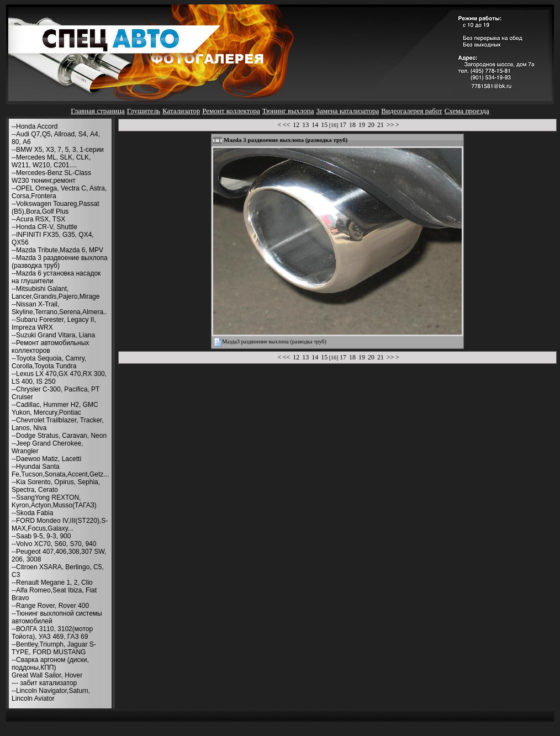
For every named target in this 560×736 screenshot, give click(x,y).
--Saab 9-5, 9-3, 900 (41, 536)
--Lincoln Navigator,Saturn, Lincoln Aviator (51, 695)
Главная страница (97, 111)
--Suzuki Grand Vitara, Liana (53, 335)
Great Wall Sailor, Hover (47, 675)
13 (305, 125)
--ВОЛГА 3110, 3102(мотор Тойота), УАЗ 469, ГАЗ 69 (52, 633)
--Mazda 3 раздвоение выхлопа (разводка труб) (60, 262)
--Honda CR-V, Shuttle (44, 227)
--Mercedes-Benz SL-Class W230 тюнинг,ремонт (51, 177)
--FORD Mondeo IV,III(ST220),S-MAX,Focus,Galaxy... (60, 525)
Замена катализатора (347, 111)
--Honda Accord (35, 126)
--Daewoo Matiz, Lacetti (46, 459)
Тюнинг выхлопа (288, 111)
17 (343, 125)
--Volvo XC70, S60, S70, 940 (54, 544)
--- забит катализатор (44, 683)
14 (315, 125)
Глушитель (144, 111)
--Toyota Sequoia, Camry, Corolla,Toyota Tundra (49, 362)
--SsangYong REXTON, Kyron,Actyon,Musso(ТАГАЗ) (54, 501)
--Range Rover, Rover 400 (50, 606)
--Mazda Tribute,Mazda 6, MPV (57, 250)
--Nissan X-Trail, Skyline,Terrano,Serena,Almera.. (59, 308)
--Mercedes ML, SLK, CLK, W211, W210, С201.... (51, 161)
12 (296, 125)
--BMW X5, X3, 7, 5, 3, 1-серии (58, 150)
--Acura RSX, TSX (38, 219)
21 (381, 125)
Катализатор (181, 111)
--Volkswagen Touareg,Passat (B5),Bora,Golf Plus (56, 208)
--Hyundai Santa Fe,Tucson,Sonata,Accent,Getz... (60, 470)
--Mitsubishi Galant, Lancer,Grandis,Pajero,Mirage (56, 293)
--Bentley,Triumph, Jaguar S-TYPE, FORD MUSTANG (54, 648)
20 (371, 125)
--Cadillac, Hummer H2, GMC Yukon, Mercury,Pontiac (55, 409)
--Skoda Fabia (32, 513)
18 (352, 125)
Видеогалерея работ (411, 111)
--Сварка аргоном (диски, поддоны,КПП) (50, 664)
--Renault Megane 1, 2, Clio (52, 583)
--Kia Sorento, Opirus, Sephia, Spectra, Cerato (56, 486)
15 (324, 125)
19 (362, 125)
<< (287, 125)
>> (390, 125)
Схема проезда (467, 111)
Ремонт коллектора (231, 111)
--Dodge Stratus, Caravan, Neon (59, 436)
